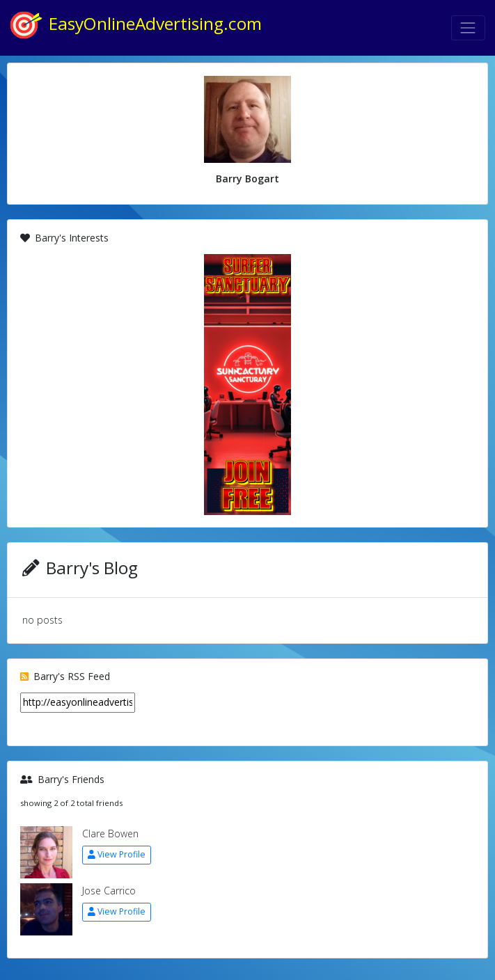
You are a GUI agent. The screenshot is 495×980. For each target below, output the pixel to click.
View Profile (117, 854)
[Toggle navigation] (468, 27)
